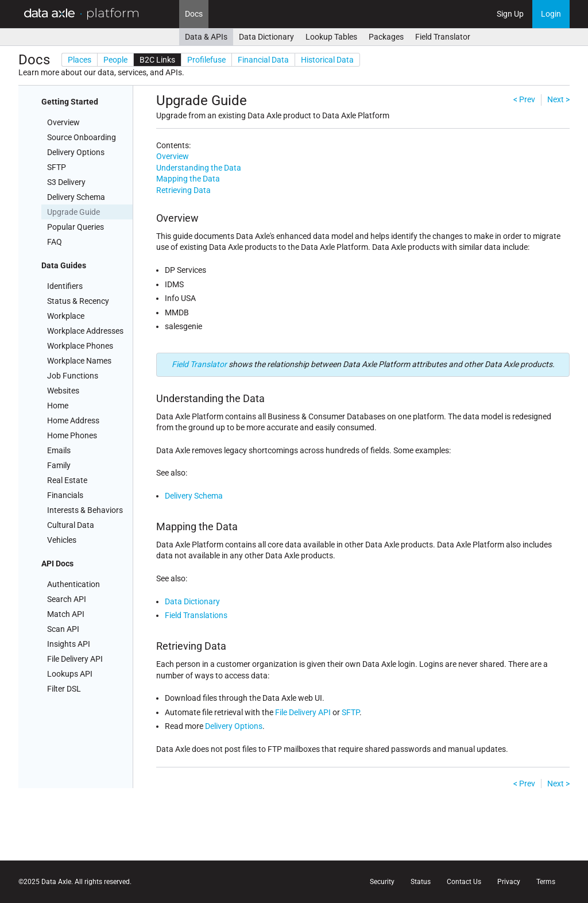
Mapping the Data (188, 179)
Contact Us (464, 882)
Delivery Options (76, 152)
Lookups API (70, 674)
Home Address (73, 420)
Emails (59, 450)
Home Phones (72, 435)
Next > (558, 99)
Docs (194, 14)
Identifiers (65, 286)
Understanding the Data (199, 168)
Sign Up (510, 14)
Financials (65, 495)
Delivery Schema (76, 197)
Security (382, 882)
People (115, 60)
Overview (63, 122)
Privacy (509, 882)
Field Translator (443, 37)
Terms (546, 882)
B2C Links (157, 60)
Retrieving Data (183, 190)
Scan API (63, 629)
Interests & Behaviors (85, 510)
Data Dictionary (266, 37)
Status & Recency (78, 301)
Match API (66, 614)
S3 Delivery (66, 182)
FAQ (55, 242)
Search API (67, 599)
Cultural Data (71, 525)
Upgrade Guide (73, 212)
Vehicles (62, 540)
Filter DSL (64, 689)
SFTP (57, 167)
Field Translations (196, 615)
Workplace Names (79, 361)
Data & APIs (206, 37)
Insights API (69, 644)
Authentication (73, 584)
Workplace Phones (80, 346)
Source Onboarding (82, 137)
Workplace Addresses (85, 331)
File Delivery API (75, 659)
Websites (63, 391)
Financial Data (263, 60)
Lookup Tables (331, 37)
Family (59, 465)
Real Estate (67, 480)
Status (421, 882)
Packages (386, 37)
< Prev (524, 99)
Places (80, 60)
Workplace (66, 316)
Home (58, 406)
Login (551, 14)
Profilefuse (206, 60)
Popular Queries (76, 227)
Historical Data (327, 60)
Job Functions (73, 376)
